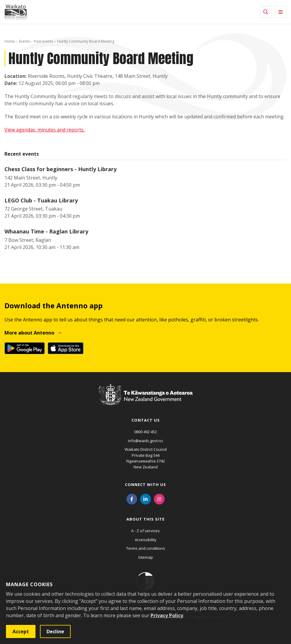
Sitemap (145, 557)
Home (10, 41)
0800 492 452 (145, 432)
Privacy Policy (167, 615)
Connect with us (145, 484)
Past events (44, 41)
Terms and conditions (146, 548)
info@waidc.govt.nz (145, 441)
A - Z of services (145, 531)
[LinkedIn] (145, 499)
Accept (21, 631)
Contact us (146, 420)
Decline (55, 631)
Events (24, 41)
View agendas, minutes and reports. (45, 130)
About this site (145, 519)
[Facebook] (132, 499)
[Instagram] (159, 499)
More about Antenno (29, 333)
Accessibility (146, 540)
